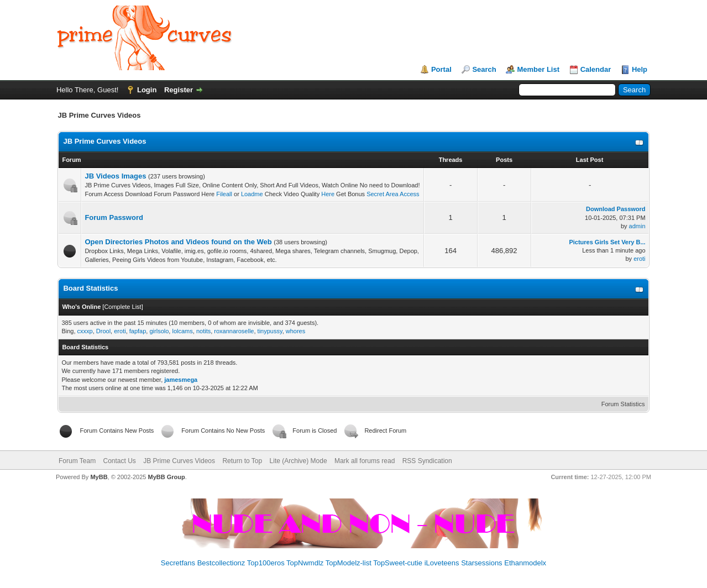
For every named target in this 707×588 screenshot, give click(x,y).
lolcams (182, 331)
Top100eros (266, 563)
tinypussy (270, 331)
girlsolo (159, 331)
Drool (103, 331)
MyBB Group (167, 477)
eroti (639, 259)
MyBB (99, 477)
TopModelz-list (349, 563)
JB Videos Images (115, 176)
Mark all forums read (365, 461)
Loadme (252, 194)
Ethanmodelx (525, 563)
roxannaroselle (234, 331)
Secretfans (178, 563)
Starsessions (481, 563)
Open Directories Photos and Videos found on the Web (178, 242)
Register (179, 90)
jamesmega (181, 380)
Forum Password (114, 217)
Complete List (122, 307)
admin (637, 226)
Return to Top (242, 461)
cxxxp (85, 331)
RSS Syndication (427, 461)
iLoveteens (442, 563)
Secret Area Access (392, 194)
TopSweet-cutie (398, 563)
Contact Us (120, 461)
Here (328, 194)
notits (203, 331)
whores (295, 331)
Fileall (224, 194)
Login (147, 90)
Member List (538, 69)
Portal (441, 69)
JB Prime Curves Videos (104, 141)
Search (484, 69)
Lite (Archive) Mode (298, 461)
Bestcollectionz (221, 563)
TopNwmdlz (305, 563)
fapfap (138, 331)
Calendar (596, 69)
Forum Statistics (623, 404)
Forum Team (77, 461)
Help (640, 69)
